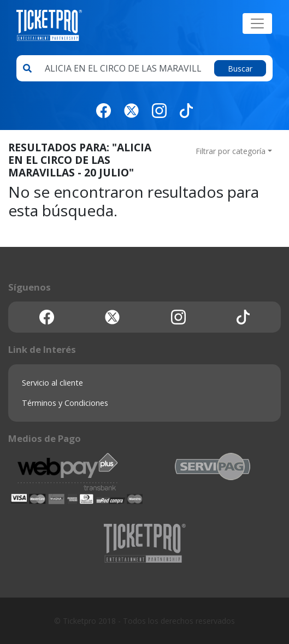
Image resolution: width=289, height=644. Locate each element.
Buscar (240, 69)
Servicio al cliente (52, 383)
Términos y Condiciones (65, 403)
